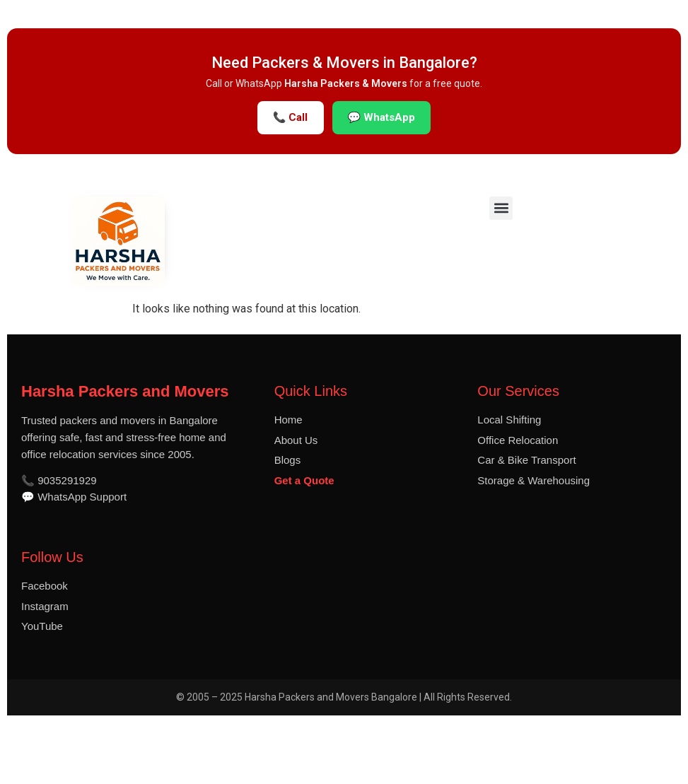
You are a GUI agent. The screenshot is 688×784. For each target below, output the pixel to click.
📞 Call (291, 117)
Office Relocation (518, 440)
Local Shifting (509, 420)
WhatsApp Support (82, 497)
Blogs (288, 460)
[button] (501, 208)
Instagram (45, 606)
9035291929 (67, 480)
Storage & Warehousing (534, 480)
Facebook (45, 586)
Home (288, 420)
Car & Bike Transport (526, 460)
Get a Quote (304, 480)
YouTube (42, 626)
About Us (296, 440)
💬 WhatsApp (382, 117)
